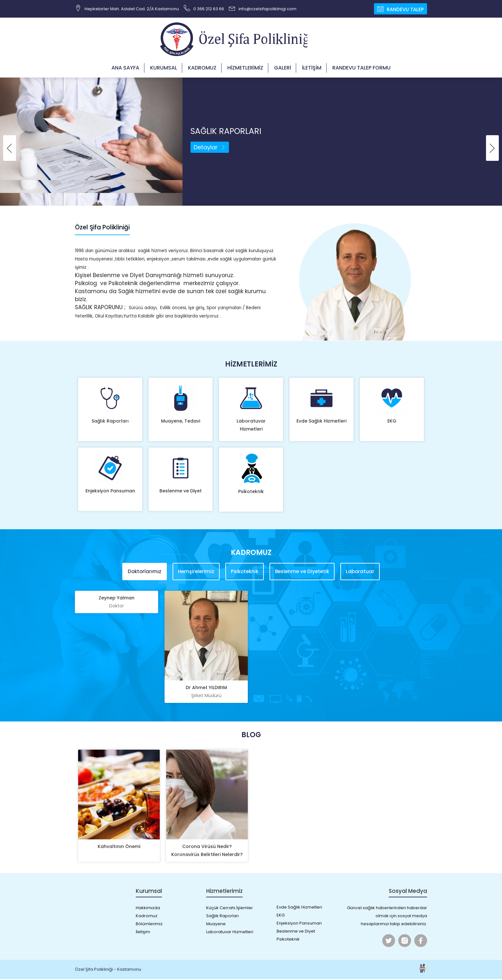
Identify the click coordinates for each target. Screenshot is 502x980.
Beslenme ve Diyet (181, 492)
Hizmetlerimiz (245, 69)
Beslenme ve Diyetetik (302, 573)
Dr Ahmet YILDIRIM (206, 693)
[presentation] (10, 149)
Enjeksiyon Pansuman (110, 492)
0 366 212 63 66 (204, 8)
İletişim (312, 69)
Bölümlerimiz (149, 925)
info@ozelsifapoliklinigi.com (263, 8)
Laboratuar (360, 573)
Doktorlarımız (145, 573)
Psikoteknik (251, 492)
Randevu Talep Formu (361, 69)
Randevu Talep (401, 9)
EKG (392, 422)
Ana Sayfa (125, 69)
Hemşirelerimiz (196, 573)
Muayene (216, 925)
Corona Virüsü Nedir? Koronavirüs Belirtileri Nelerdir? (207, 851)
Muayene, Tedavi (181, 422)
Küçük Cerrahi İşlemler (230, 909)
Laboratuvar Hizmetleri (251, 426)
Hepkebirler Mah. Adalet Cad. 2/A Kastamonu (127, 8)
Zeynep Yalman (117, 603)
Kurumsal (164, 69)
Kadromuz (202, 69)
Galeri (283, 69)
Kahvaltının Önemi (119, 847)
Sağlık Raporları (110, 422)
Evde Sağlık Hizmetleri (321, 422)
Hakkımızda (148, 909)
